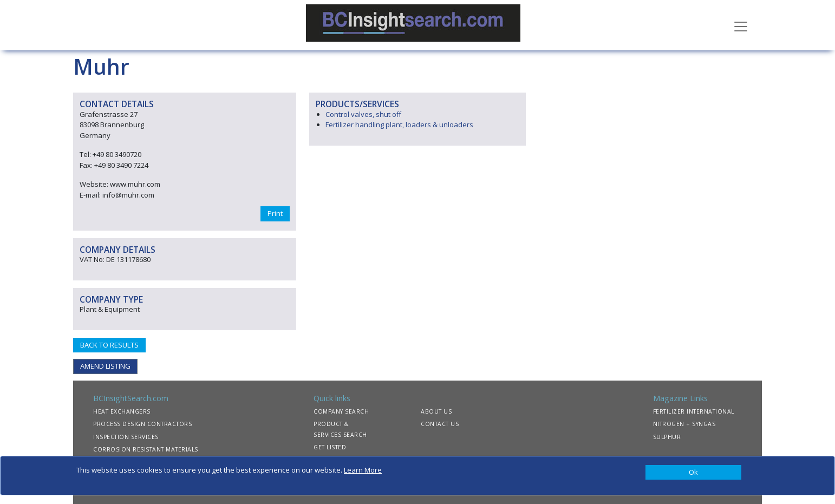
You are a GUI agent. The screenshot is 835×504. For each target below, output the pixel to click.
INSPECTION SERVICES (126, 437)
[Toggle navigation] (741, 25)
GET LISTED (330, 447)
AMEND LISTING (105, 366)
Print (275, 213)
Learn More (363, 470)
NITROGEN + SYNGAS (684, 424)
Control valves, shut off (363, 114)
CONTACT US (440, 424)
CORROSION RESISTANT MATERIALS (146, 449)
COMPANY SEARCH (341, 411)
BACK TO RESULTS (109, 345)
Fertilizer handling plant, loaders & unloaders (399, 125)
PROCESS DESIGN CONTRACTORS (142, 424)
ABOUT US (436, 411)
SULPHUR (667, 437)
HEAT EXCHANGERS (122, 411)
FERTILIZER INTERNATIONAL (694, 411)
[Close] (693, 473)
